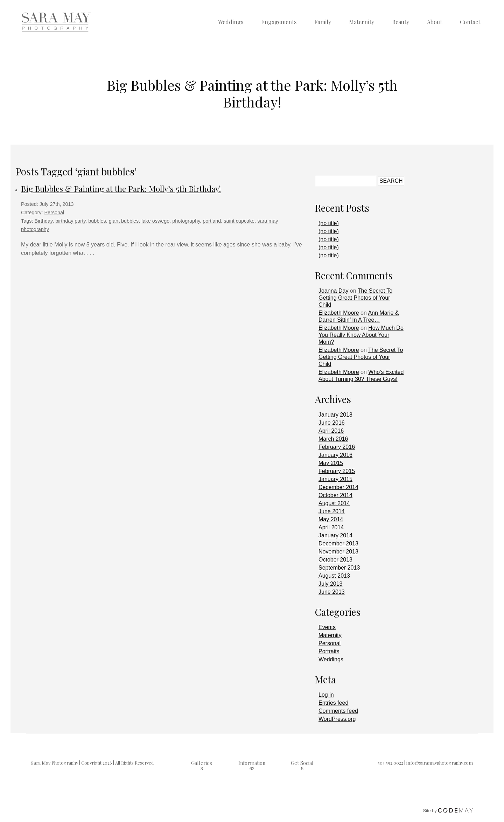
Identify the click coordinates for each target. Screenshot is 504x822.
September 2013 (339, 568)
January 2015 (335, 479)
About (435, 22)
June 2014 (332, 511)
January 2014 (335, 535)
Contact (470, 22)
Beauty (401, 22)
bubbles (97, 221)
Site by (448, 811)
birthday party (70, 221)
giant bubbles (124, 221)
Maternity (362, 22)
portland (212, 221)
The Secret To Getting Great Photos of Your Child (355, 298)
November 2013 (338, 552)
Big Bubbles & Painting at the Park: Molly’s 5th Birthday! (121, 189)
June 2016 (332, 423)
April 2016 (331, 431)
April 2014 (331, 527)
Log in (326, 695)
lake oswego (155, 221)
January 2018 (335, 415)
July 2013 (331, 584)
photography (186, 221)
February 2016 (337, 447)
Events (327, 627)
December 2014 (338, 487)
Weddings (231, 22)
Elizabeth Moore (339, 313)
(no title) (329, 223)
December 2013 (338, 544)
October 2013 (335, 560)
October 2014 (335, 495)
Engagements (279, 22)
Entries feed (333, 703)
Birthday (43, 221)
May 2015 (331, 463)
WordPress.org (337, 719)
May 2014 (331, 519)
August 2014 (334, 503)
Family (323, 22)
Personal (54, 213)
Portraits (329, 651)
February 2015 (337, 471)
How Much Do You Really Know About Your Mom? (361, 335)
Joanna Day (333, 291)
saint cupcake (239, 221)
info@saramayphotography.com (440, 763)
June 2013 (332, 592)
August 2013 (334, 576)
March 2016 (333, 439)
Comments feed (338, 711)
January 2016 (335, 455)
